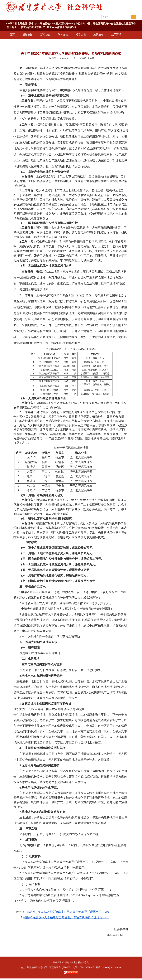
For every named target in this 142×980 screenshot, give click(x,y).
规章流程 (81, 35)
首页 (12, 35)
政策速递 (98, 35)
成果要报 (116, 35)
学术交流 (63, 35)
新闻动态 (45, 35)
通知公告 (27, 35)
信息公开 (32, 42)
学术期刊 (15, 42)
